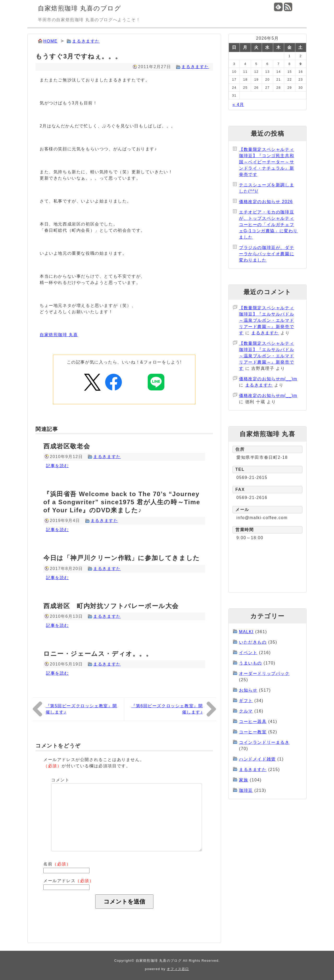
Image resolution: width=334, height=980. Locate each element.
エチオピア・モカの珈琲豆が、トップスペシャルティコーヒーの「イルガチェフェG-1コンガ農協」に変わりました (268, 225)
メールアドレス (69, 881)
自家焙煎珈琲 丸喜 (59, 335)
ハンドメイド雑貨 (257, 759)
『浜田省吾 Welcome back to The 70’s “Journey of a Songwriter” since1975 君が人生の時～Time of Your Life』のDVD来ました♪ (122, 502)
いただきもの (253, 642)
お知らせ (248, 690)
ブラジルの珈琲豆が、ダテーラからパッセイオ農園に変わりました (267, 254)
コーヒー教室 (253, 732)
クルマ (246, 711)
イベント (248, 653)
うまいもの (250, 663)
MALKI (246, 632)
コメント (60, 780)
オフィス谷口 (178, 969)
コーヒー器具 (253, 721)
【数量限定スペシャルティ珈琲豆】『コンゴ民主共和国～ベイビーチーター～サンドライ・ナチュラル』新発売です (267, 162)
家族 (244, 780)
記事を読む (57, 466)
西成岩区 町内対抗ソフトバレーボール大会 (111, 606)
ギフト (246, 701)
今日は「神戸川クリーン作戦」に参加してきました (122, 558)
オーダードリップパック (264, 673)
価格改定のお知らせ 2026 (266, 202)
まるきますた (86, 41)
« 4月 (238, 105)
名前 (57, 864)
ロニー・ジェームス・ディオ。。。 (98, 654)
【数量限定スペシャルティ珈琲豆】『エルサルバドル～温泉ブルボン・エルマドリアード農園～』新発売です (267, 320)
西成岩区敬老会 (67, 446)
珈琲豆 (246, 790)
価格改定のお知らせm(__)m (268, 379)
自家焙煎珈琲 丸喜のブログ (79, 8)
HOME (50, 41)
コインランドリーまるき (264, 742)
